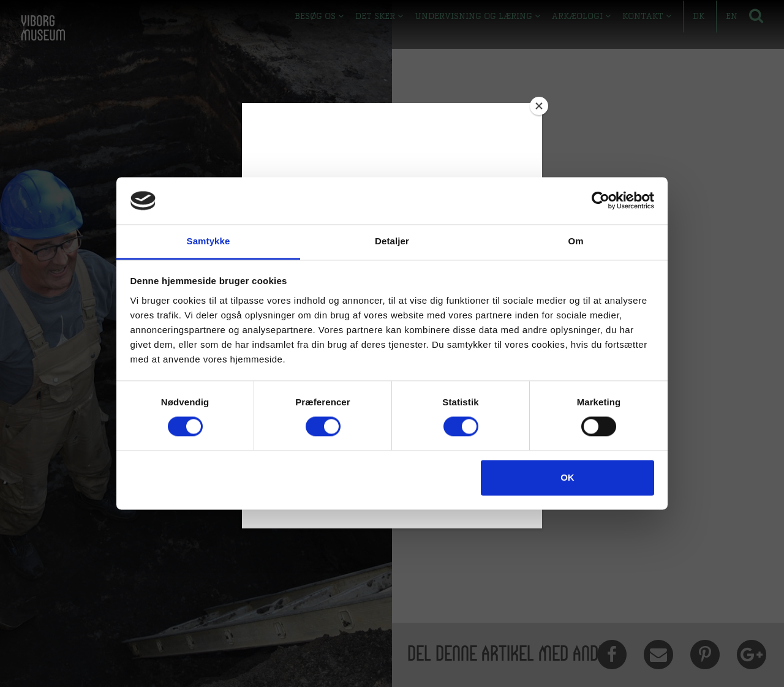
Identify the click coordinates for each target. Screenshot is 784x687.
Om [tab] (575, 241)
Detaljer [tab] (392, 241)
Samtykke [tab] (209, 241)
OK (567, 477)
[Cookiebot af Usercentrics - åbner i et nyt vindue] (601, 201)
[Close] (539, 106)
